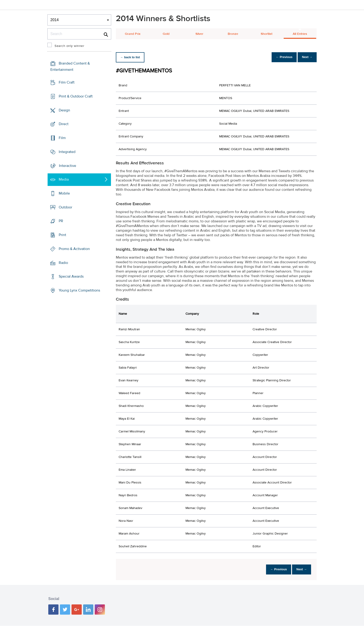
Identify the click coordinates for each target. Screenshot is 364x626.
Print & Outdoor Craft (76, 96)
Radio (63, 263)
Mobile (64, 193)
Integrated (67, 152)
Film (62, 138)
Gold (166, 34)
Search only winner (69, 46)
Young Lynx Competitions (79, 290)
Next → (306, 57)
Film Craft (67, 82)
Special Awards (71, 276)
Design (64, 110)
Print (62, 235)
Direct (64, 124)
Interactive (68, 165)
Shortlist (266, 34)
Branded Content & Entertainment (70, 66)
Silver (199, 34)
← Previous (280, 57)
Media (64, 179)
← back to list (131, 57)
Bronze (233, 34)
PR (61, 221)
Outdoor (65, 207)
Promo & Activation (74, 249)
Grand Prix (133, 34)
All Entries (300, 34)
